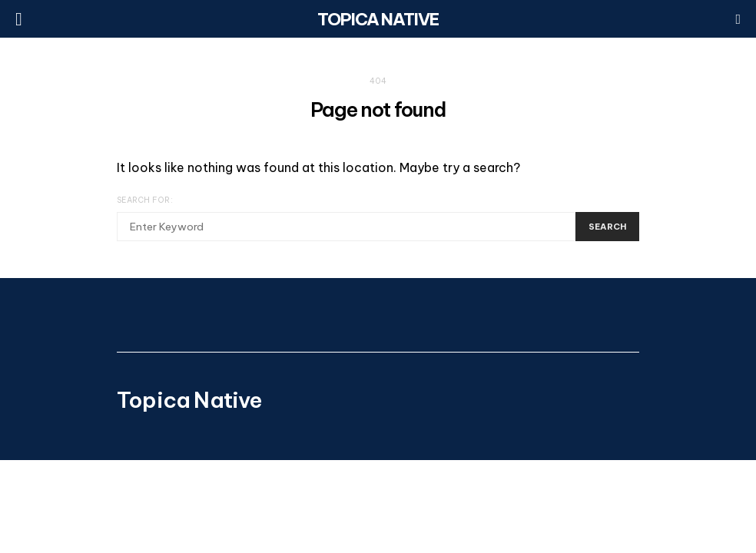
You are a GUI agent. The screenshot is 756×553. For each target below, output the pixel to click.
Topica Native (378, 19)
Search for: (145, 200)
